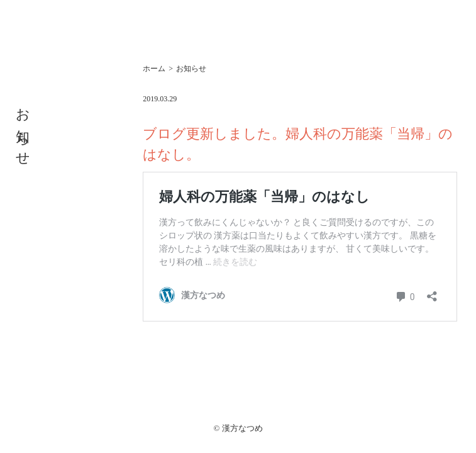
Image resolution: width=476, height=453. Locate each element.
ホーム (154, 69)
